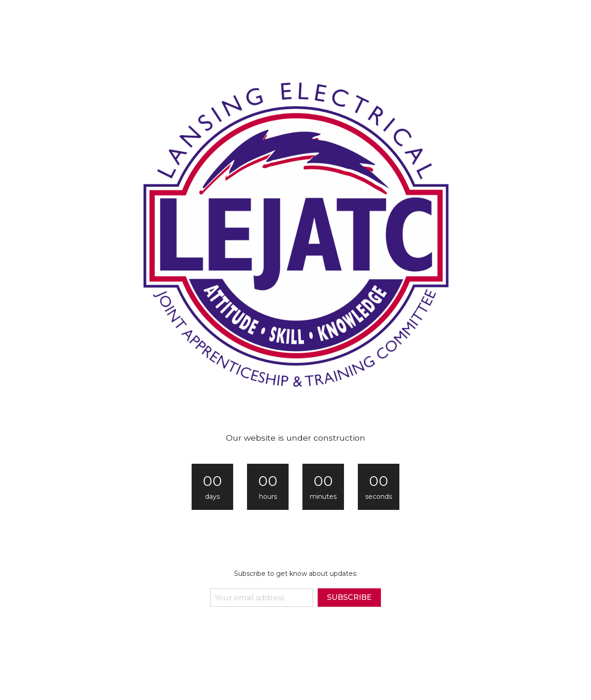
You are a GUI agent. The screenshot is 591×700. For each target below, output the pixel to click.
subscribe (349, 597)
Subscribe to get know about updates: (296, 574)
